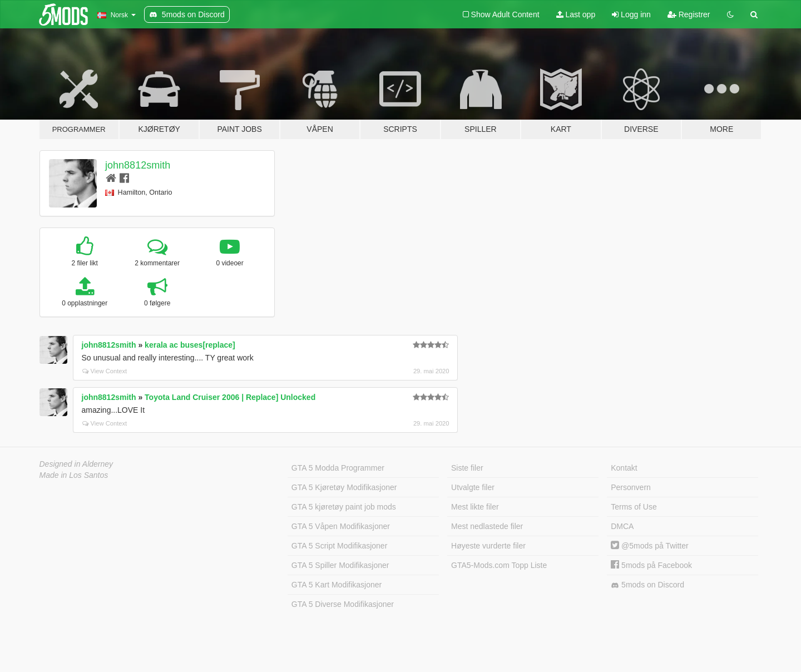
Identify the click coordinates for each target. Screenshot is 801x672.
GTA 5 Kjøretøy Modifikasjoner (344, 487)
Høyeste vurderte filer (488, 546)
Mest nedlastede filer (487, 526)
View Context (105, 371)
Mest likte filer (475, 507)
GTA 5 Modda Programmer (338, 468)
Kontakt (624, 468)
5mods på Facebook (651, 565)
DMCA (622, 526)
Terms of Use (634, 507)
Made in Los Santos (74, 475)
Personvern (631, 487)
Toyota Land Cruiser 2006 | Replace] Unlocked (230, 397)
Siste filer (467, 468)
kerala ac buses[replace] (190, 345)
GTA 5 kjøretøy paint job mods (344, 507)
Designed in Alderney (76, 464)
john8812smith (138, 165)
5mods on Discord (647, 585)
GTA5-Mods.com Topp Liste (499, 565)
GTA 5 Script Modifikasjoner (339, 546)
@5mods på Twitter (649, 546)
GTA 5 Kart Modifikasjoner (337, 585)
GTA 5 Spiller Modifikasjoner (340, 565)
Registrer (689, 14)
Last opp (576, 14)
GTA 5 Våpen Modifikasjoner (341, 526)
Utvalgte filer (473, 487)
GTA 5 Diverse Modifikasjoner (343, 604)
